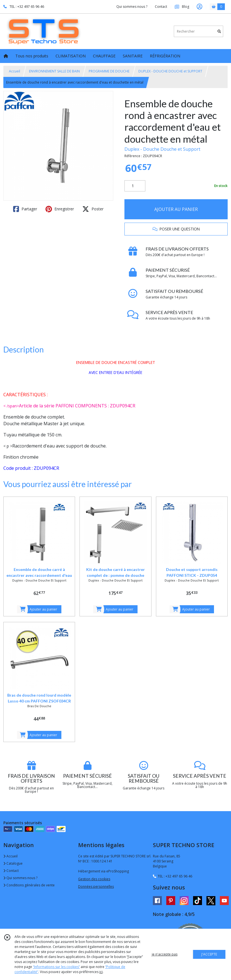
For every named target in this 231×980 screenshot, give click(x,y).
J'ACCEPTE (209, 954)
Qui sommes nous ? (20, 878)
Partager (25, 209)
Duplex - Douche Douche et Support (162, 149)
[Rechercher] (219, 31)
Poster (93, 209)
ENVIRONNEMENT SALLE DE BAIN (54, 71)
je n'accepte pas (165, 954)
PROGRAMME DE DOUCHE (109, 71)
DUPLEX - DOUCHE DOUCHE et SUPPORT (170, 71)
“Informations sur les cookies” (56, 967)
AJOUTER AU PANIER (176, 209)
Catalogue (13, 863)
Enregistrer (60, 209)
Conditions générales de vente (29, 885)
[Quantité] (135, 186)
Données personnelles (96, 887)
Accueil (15, 71)
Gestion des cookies (94, 879)
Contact (161, 7)
